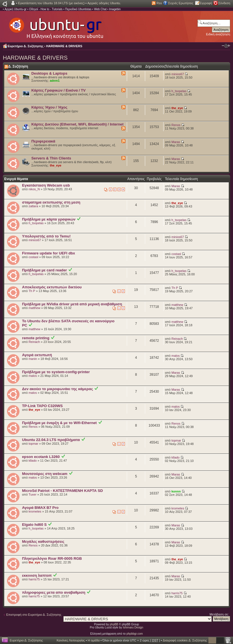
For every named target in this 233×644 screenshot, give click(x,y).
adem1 (55, 81)
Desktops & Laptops (49, 73)
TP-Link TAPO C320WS (42, 406)
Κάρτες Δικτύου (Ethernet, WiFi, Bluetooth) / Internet (77, 124)
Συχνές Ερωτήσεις (181, 3)
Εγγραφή (206, 3)
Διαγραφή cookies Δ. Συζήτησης (185, 640)
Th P (32, 291)
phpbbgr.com (135, 634)
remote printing (36, 338)
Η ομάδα (94, 640)
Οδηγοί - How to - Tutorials (46, 9)
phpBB (114, 624)
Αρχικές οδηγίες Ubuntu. (104, 3)
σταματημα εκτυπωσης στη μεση (51, 202)
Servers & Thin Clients (51, 158)
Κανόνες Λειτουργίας (71, 640)
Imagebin (115, 9)
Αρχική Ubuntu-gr (16, 9)
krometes (35, 511)
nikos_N (34, 189)
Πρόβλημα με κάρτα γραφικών (49, 219)
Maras (176, 142)
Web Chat (100, 9)
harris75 (34, 579)
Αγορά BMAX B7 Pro (40, 508)
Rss (159, 3)
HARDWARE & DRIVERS (64, 46)
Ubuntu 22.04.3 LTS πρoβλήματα (51, 440)
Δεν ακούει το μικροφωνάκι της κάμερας (57, 389)
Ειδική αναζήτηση (218, 34)
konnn (176, 491)
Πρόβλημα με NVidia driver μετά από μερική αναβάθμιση (72, 304)
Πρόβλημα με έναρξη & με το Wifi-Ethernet (59, 423)
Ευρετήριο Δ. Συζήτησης (26, 46)
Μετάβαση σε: (219, 614)
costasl (33, 257)
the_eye (177, 108)
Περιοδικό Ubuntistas (78, 9)
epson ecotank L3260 (41, 457)
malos (176, 356)
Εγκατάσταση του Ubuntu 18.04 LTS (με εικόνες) (51, 3)
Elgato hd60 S (34, 525)
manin (33, 359)
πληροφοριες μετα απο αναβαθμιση (54, 592)
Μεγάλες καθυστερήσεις (43, 542)
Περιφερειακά (43, 141)
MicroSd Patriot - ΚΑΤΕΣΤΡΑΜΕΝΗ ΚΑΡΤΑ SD (62, 491)
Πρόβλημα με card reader (44, 270)
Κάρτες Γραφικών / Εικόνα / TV (58, 90)
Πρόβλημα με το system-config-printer (56, 372)
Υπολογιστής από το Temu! (46, 236)
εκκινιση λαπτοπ (37, 575)
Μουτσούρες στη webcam (45, 474)
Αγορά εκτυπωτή (37, 355)
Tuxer (32, 494)
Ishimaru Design (133, 627)
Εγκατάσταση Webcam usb (46, 185)
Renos (176, 125)
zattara (33, 206)
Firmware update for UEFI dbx (49, 253)
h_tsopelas (179, 91)
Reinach (34, 342)
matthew (34, 308)
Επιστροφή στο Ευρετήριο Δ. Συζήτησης (34, 615)
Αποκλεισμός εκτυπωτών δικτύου (52, 287)
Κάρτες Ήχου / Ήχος (49, 107)
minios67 (178, 74)
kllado (33, 461)
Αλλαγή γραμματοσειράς (226, 46)
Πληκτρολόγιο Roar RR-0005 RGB (52, 558)
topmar (33, 444)
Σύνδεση (224, 3)
